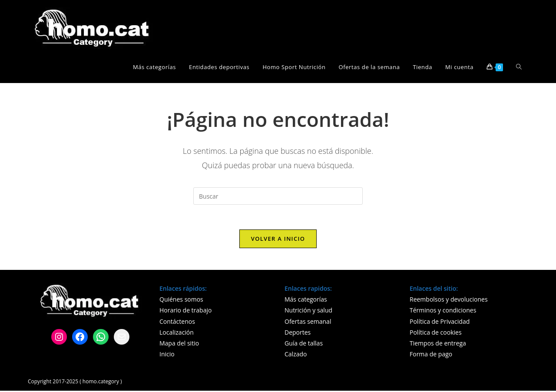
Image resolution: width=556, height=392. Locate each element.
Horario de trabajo (185, 312)
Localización (177, 334)
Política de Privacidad (440, 323)
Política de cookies (436, 334)
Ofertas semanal (308, 323)
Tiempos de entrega (438, 344)
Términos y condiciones (443, 312)
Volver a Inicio (278, 240)
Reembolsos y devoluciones (449, 301)
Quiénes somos (181, 301)
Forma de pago (431, 355)
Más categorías (306, 301)
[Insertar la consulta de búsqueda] (278, 196)
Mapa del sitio (179, 344)
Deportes (298, 334)
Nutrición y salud (308, 312)
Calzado (296, 355)
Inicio (167, 355)
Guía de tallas (304, 344)
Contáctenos (177, 323)
